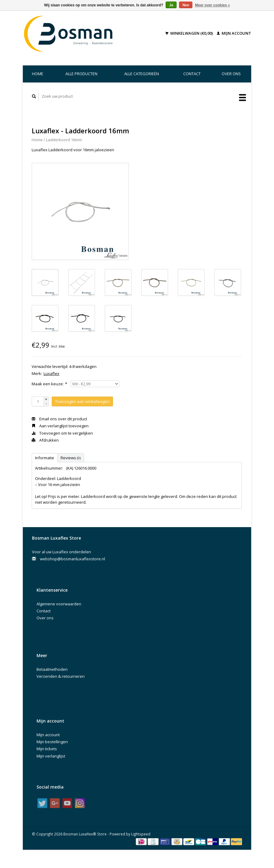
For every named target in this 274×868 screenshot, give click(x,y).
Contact (192, 74)
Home (38, 74)
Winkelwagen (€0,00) (190, 33)
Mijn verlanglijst (51, 756)
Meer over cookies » (213, 5)
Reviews (71, 458)
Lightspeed (141, 834)
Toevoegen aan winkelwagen (82, 401)
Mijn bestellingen (52, 742)
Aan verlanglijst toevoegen (60, 426)
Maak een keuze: (49, 384)
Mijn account (234, 33)
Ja (171, 5)
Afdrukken (45, 440)
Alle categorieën (142, 74)
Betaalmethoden (52, 669)
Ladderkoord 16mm (64, 140)
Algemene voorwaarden (59, 604)
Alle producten (81, 74)
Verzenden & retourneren (61, 676)
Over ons (231, 74)
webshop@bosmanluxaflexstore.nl (72, 559)
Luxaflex (51, 373)
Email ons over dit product (59, 419)
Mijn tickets (47, 749)
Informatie (45, 458)
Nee (186, 5)
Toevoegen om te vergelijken (62, 433)
